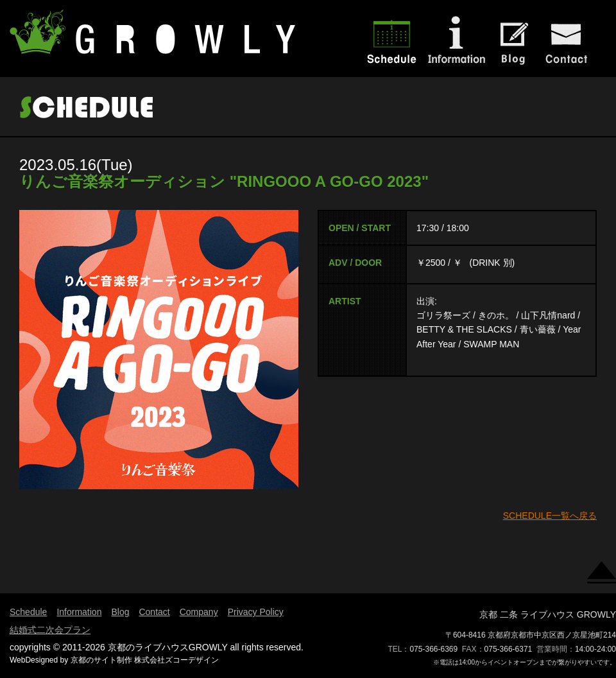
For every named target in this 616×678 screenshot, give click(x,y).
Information (79, 612)
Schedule (28, 612)
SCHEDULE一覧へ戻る (550, 516)
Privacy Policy (256, 612)
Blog (120, 612)
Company (199, 612)
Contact (154, 612)
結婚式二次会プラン (50, 630)
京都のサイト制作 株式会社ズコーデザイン (145, 660)
